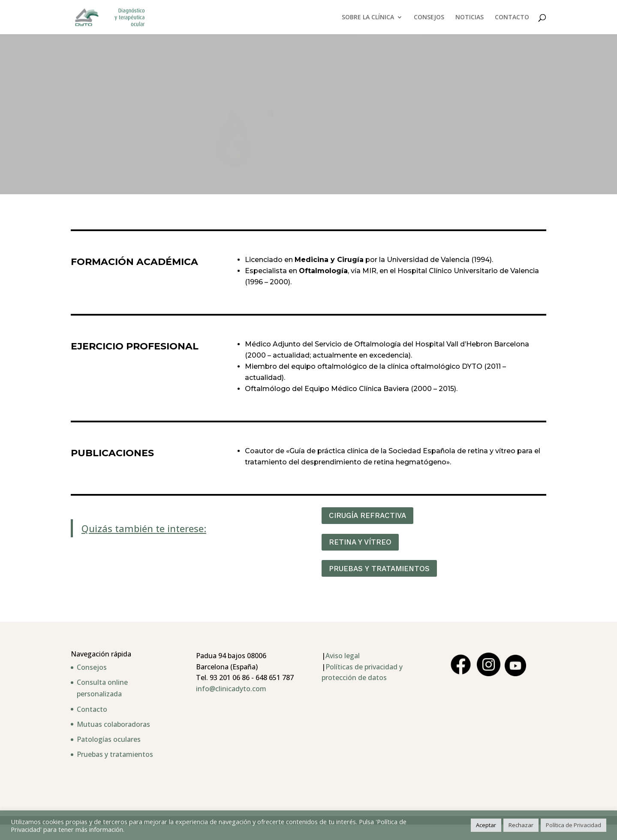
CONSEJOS (429, 18)
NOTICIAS (470, 18)
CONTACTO (512, 18)
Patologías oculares (109, 739)
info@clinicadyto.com (231, 689)
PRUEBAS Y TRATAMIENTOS (379, 569)
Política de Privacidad (573, 825)
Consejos (92, 667)
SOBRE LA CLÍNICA (368, 18)
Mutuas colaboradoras (113, 724)
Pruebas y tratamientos (115, 754)
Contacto (92, 709)
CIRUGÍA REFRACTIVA (367, 515)
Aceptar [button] (486, 825)
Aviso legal (343, 656)
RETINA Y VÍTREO (360, 542)
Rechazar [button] (521, 825)
